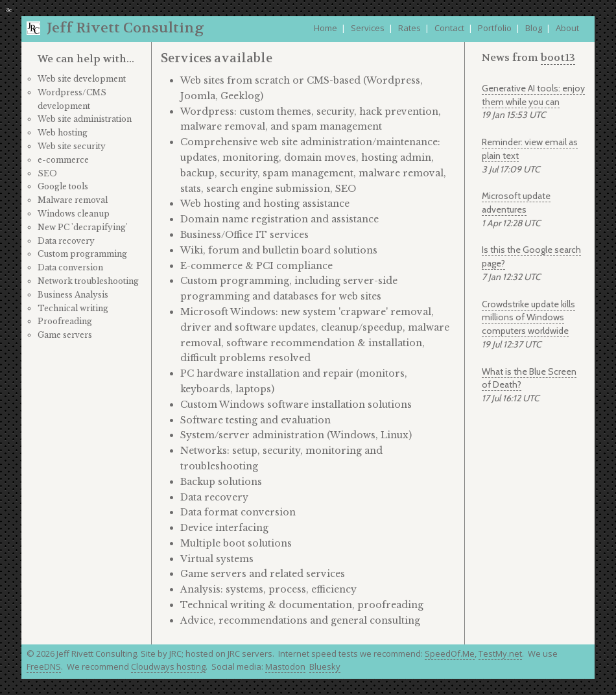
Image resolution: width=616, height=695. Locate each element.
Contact (449, 28)
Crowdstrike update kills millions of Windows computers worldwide (528, 318)
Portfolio (495, 28)
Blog (534, 28)
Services (368, 28)
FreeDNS (44, 666)
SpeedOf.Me (450, 654)
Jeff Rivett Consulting (125, 28)
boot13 (558, 57)
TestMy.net (500, 654)
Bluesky (325, 666)
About (567, 28)
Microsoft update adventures (516, 203)
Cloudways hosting (168, 666)
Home (326, 28)
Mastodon (285, 666)
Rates (409, 28)
